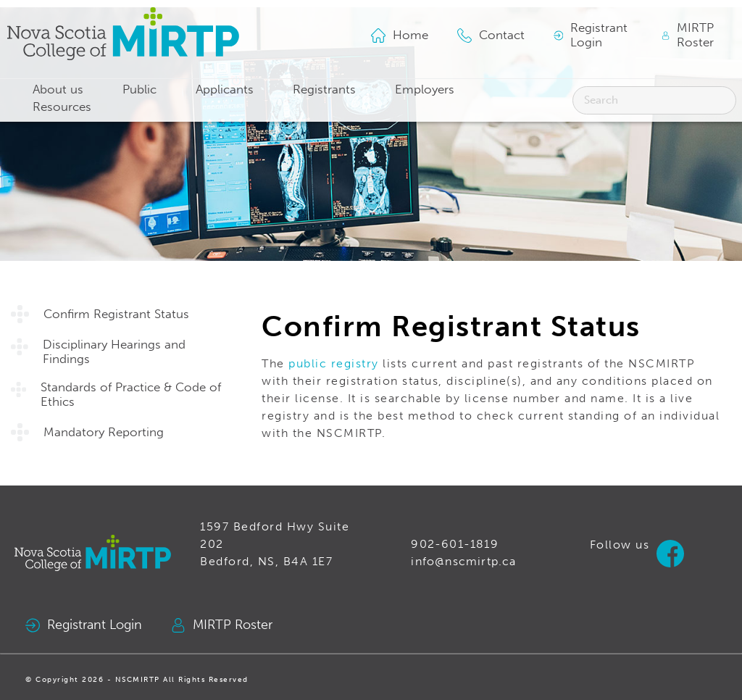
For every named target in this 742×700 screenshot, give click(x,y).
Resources (62, 107)
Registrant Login (84, 625)
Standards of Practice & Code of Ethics (131, 395)
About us (58, 89)
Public (139, 89)
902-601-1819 (454, 544)
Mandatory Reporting (104, 432)
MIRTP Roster (222, 625)
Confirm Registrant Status (116, 314)
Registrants (324, 89)
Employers (425, 89)
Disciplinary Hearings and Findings (114, 352)
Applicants (225, 89)
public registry (334, 363)
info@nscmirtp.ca (463, 561)
